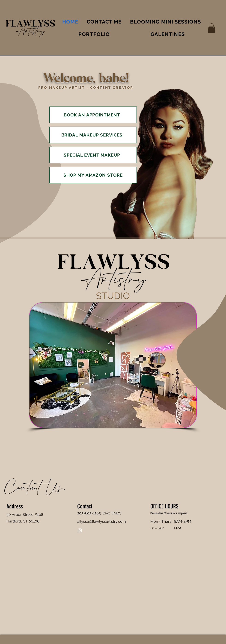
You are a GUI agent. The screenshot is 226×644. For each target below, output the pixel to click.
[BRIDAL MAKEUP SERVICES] (93, 135)
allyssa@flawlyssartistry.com (102, 521)
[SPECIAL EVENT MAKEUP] (93, 155)
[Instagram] (80, 530)
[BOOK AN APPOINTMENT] (93, 115)
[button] (212, 28)
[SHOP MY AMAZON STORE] (93, 175)
